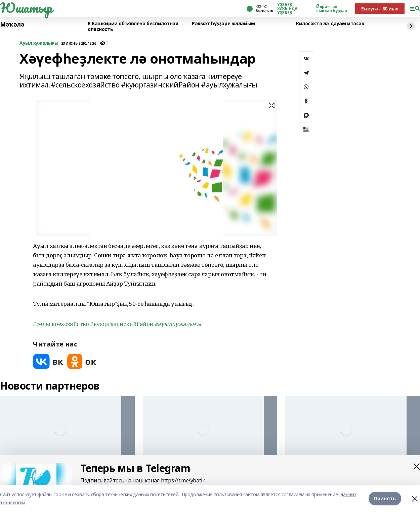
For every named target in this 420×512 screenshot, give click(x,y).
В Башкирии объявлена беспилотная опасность (133, 26)
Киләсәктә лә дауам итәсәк (330, 24)
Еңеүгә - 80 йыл (380, 9)
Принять (385, 498)
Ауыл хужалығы (39, 43)
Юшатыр (26, 8)
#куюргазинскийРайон (122, 324)
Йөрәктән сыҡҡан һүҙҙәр (332, 9)
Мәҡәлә (12, 25)
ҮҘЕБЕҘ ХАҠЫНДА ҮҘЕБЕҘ (287, 9)
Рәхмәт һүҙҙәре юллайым (223, 24)
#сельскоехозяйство (61, 324)
